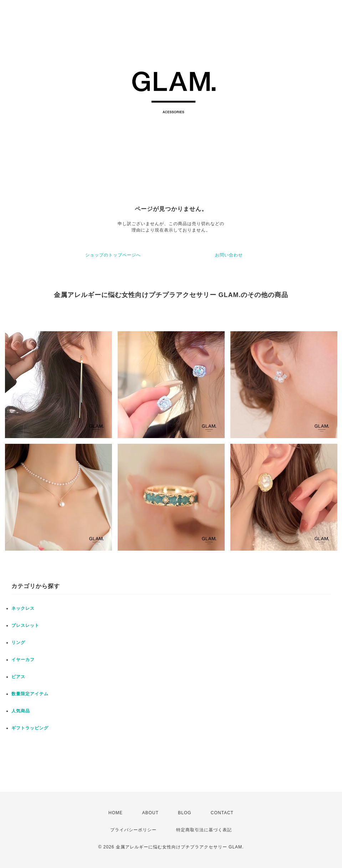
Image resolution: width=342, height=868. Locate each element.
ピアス (18, 677)
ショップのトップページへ (113, 255)
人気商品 (21, 711)
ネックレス (23, 608)
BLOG (185, 813)
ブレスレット (25, 625)
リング (18, 643)
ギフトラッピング (30, 728)
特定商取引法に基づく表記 (204, 830)
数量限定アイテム (30, 694)
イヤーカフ (23, 660)
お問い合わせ (229, 255)
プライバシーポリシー (133, 830)
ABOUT (150, 813)
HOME (116, 813)
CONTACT (222, 813)
